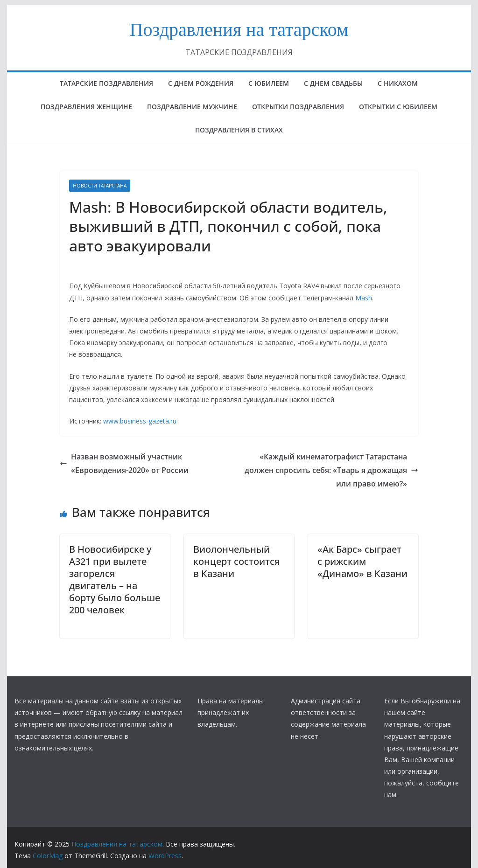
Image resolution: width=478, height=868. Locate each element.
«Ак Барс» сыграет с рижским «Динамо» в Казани (362, 561)
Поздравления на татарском (239, 30)
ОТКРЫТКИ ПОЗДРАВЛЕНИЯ (298, 107)
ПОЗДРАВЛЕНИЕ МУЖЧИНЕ (192, 107)
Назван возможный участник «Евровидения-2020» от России (124, 463)
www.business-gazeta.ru (140, 421)
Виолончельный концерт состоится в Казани (236, 561)
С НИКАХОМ (398, 83)
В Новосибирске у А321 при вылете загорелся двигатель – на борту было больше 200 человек (115, 580)
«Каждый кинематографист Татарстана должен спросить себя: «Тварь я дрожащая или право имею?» (331, 470)
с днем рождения (201, 83)
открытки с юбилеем (398, 107)
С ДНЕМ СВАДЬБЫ (333, 83)
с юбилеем (269, 83)
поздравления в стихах (239, 130)
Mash (364, 298)
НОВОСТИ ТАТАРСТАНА (100, 186)
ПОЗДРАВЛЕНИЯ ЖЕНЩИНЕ (86, 107)
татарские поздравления (106, 83)
